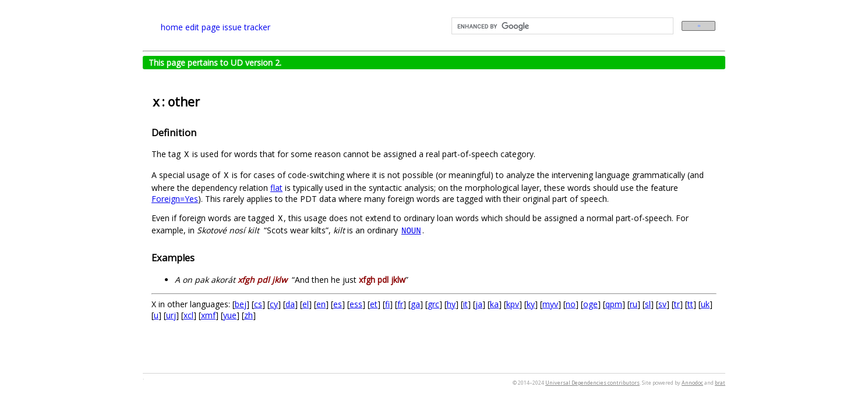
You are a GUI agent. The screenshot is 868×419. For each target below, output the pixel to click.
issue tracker (246, 27)
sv (662, 304)
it (465, 304)
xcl (188, 315)
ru (634, 304)
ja (479, 304)
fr (400, 304)
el (306, 304)
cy (274, 304)
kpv (513, 304)
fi (387, 304)
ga (415, 304)
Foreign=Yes (175, 199)
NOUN (411, 231)
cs (258, 304)
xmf (208, 315)
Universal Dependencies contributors (592, 383)
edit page (203, 27)
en (321, 304)
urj (171, 315)
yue (230, 315)
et (374, 304)
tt (690, 304)
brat (720, 383)
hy (451, 304)
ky (531, 304)
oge (590, 304)
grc (433, 304)
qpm (614, 304)
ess (356, 304)
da (290, 304)
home (172, 27)
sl (648, 304)
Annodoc (692, 383)
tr (677, 304)
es (338, 304)
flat (276, 188)
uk (705, 304)
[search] (561, 26)
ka (494, 304)
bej (241, 304)
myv (550, 304)
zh (248, 315)
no (571, 304)
